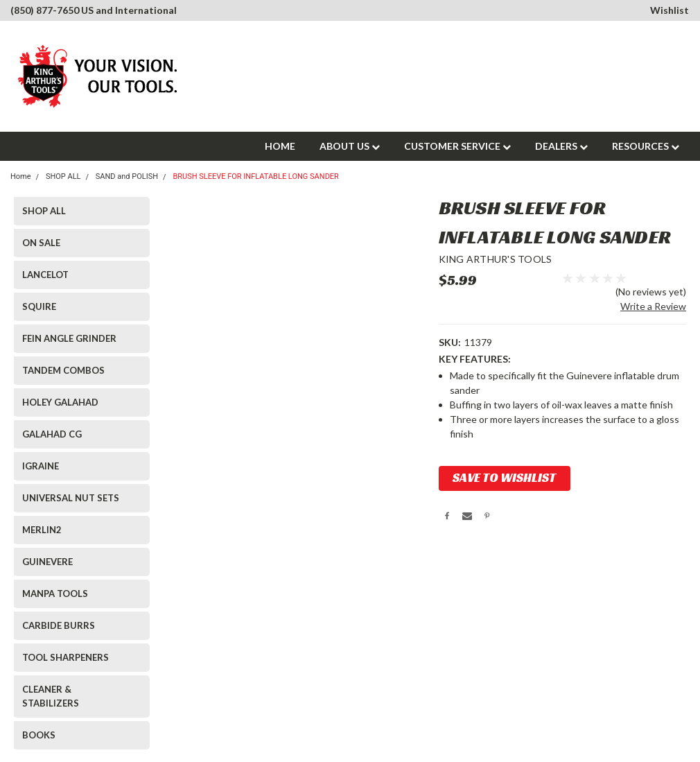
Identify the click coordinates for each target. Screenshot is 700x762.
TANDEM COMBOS (63, 370)
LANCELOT (45, 275)
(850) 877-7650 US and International (94, 10)
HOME (280, 146)
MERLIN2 (42, 530)
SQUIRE (39, 306)
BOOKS (39, 735)
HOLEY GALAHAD (60, 402)
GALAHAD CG (52, 434)
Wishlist (670, 10)
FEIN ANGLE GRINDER (69, 338)
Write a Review (653, 306)
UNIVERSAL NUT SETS (71, 498)
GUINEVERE (47, 562)
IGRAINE (41, 466)
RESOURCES (646, 146)
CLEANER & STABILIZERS (51, 696)
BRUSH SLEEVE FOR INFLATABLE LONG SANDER (256, 176)
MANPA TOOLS (55, 594)
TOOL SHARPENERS (65, 657)
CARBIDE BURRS (59, 625)
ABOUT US (350, 146)
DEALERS (561, 146)
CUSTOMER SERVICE (457, 146)
